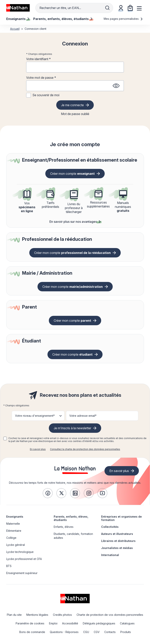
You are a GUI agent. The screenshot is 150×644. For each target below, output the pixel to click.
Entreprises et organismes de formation (121, 518)
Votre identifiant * (38, 59)
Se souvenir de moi (46, 95)
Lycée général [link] (16, 545)
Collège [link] (11, 538)
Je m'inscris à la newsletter (72, 428)
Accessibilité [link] (70, 623)
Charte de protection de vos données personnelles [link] (110, 615)
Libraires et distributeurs (118, 541)
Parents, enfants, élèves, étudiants (71, 518)
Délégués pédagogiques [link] (99, 623)
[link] (48, 493)
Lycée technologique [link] (20, 552)
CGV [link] (97, 632)
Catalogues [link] (127, 623)
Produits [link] (126, 632)
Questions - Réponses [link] (64, 632)
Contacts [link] (110, 632)
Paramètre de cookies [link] (30, 623)
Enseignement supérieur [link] (22, 573)
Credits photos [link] (62, 615)
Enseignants (15, 517)
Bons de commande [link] (32, 632)
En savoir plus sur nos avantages (75, 222)
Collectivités (110, 527)
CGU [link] (86, 632)
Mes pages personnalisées (123, 19)
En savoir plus (38, 449)
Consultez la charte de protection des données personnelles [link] (85, 449)
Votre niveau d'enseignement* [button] (35, 416)
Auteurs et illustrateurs (117, 534)
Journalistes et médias (117, 548)
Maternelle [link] (13, 524)
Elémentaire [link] (14, 531)
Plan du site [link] (14, 615)
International (110, 555)
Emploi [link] (53, 623)
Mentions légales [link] (37, 615)
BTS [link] (9, 566)
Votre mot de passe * (41, 78)
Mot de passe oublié (75, 114)
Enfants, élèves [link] (64, 527)
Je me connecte (72, 105)
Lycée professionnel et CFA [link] (24, 559)
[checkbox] (5, 438)
